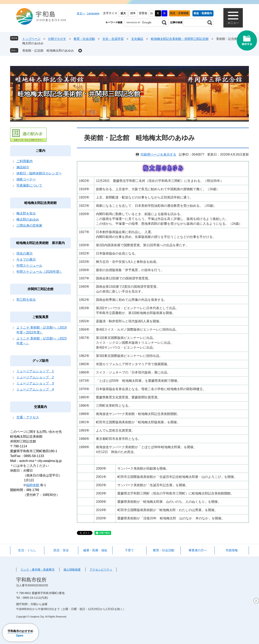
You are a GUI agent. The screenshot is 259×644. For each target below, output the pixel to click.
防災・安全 (61, 550)
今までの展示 (26, 259)
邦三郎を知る (26, 300)
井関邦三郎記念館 (40, 289)
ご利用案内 (24, 161)
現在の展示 (24, 253)
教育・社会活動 (84, 39)
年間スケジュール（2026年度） (39, 272)
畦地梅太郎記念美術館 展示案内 (40, 243)
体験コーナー (26, 179)
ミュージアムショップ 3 (35, 383)
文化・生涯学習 (113, 39)
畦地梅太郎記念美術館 (40, 203)
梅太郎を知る (26, 213)
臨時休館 (33, 485)
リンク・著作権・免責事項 (37, 570)
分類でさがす (57, 39)
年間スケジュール (29, 266)
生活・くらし (27, 550)
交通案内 (40, 407)
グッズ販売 (40, 361)
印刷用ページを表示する (158, 154)
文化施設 (137, 39)
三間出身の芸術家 (29, 225)
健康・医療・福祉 (95, 550)
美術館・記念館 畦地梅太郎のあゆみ (48, 50)
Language (93, 13)
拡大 (123, 13)
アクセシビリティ (101, 570)
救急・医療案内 (203, 13)
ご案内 (40, 151)
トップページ (31, 39)
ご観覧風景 (40, 317)
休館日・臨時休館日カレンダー (39, 173)
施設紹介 (23, 167)
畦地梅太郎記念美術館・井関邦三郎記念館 (180, 39)
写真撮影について (29, 185)
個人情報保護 (72, 570)
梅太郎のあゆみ (28, 219)
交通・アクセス (28, 417)
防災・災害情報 (179, 13)
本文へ (81, 13)
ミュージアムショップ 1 (35, 371)
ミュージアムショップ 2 (35, 377)
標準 (133, 13)
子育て (129, 550)
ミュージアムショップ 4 (35, 389)
